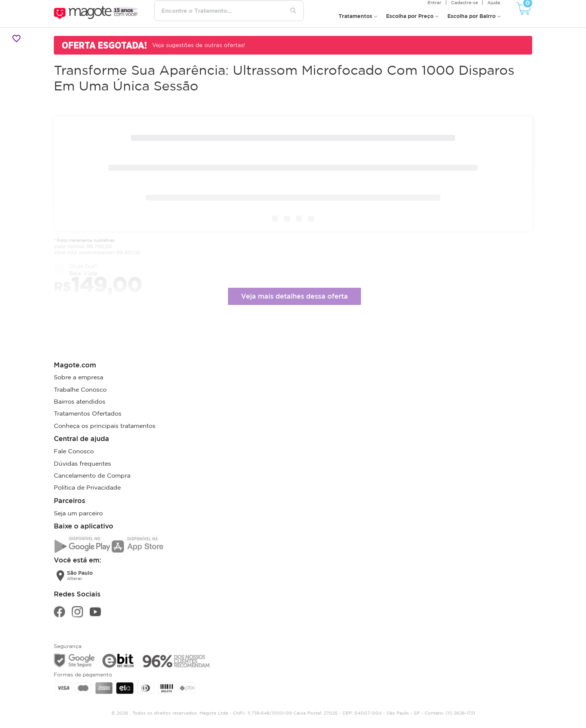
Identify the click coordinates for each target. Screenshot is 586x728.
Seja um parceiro (78, 511)
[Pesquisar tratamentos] (294, 10)
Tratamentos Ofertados (88, 413)
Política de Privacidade (87, 486)
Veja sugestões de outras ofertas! (199, 44)
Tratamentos (355, 15)
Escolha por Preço (410, 15)
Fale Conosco (74, 450)
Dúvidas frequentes (82, 462)
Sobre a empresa (78, 377)
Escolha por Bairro (471, 15)
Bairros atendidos (80, 401)
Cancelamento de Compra (92, 474)
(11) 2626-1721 (460, 711)
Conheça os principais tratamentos (105, 425)
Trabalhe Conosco (80, 389)
